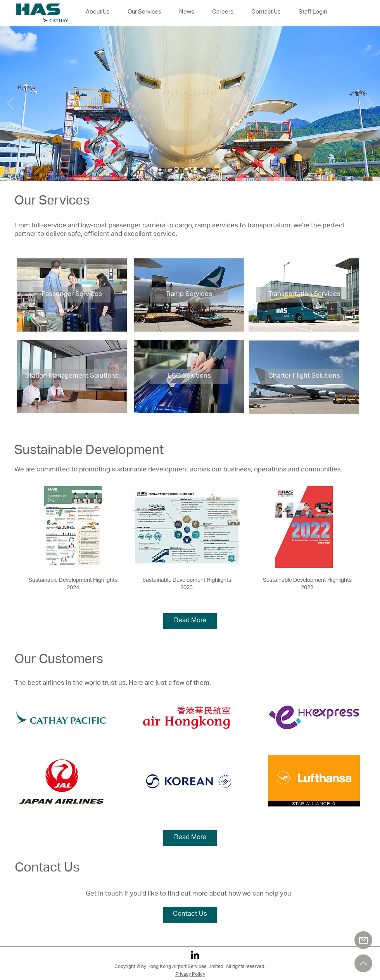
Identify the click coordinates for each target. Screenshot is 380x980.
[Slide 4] (204, 169)
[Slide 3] (195, 169)
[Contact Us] (190, 915)
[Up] (363, 963)
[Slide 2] (186, 169)
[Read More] (190, 621)
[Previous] (11, 104)
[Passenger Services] (72, 295)
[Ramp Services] (189, 295)
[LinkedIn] (195, 955)
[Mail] (363, 940)
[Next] (369, 104)
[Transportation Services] (304, 295)
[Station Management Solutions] (72, 377)
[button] (223, 12)
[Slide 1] (177, 169)
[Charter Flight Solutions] (304, 377)
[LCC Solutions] (189, 377)
